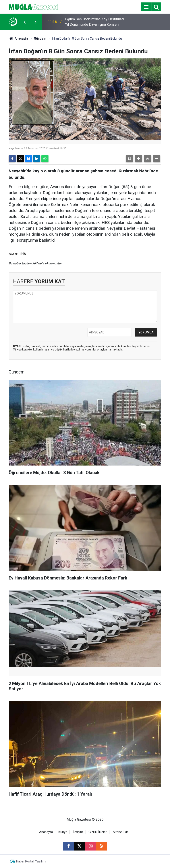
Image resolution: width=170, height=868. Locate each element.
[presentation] (25, 22)
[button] (139, 159)
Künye (63, 832)
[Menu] (146, 7)
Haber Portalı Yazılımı (31, 861)
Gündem (40, 38)
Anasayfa (18, 38)
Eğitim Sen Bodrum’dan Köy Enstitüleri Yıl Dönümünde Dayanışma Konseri (94, 22)
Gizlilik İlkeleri (98, 832)
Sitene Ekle (121, 832)
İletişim (78, 832)
